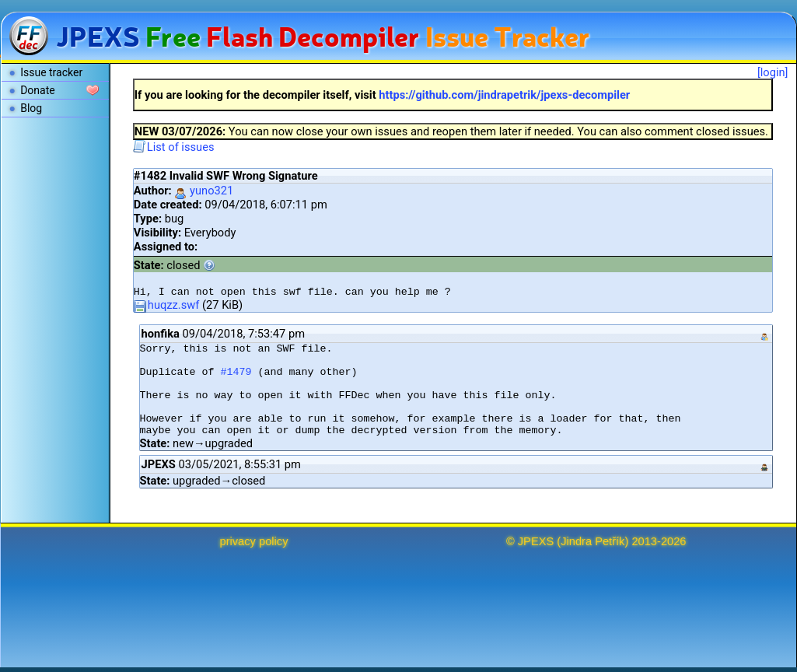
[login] (773, 72)
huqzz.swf (167, 305)
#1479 (236, 372)
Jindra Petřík (593, 541)
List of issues (174, 147)
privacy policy (254, 541)
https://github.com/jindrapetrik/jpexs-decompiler (504, 95)
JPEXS (536, 541)
